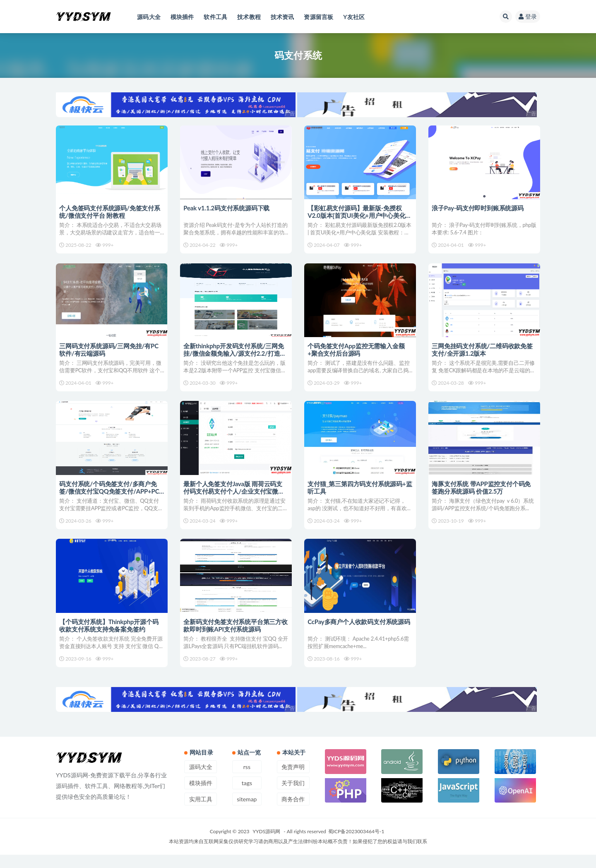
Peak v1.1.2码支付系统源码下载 (227, 208)
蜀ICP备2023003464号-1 (356, 845)
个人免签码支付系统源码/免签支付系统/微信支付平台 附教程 (111, 212)
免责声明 (293, 780)
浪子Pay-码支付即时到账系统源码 (478, 208)
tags (247, 796)
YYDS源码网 (267, 845)
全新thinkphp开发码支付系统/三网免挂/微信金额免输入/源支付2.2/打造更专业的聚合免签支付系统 (236, 357)
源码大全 (201, 780)
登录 (528, 16)
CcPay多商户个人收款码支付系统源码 (360, 632)
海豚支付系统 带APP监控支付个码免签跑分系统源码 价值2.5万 (482, 494)
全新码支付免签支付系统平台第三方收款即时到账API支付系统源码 (233, 635)
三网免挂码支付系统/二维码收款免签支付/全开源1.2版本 (483, 353)
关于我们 (293, 796)
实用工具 (201, 812)
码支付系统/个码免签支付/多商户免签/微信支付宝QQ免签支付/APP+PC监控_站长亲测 (110, 498)
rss (247, 780)
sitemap (247, 812)
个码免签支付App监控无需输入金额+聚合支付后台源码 (357, 353)
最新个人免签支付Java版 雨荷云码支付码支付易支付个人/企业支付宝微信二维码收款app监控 (235, 498)
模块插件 (201, 796)
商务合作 (293, 812)
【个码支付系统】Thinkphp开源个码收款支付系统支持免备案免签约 (109, 635)
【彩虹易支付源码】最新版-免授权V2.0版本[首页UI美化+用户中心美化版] (357, 215)
